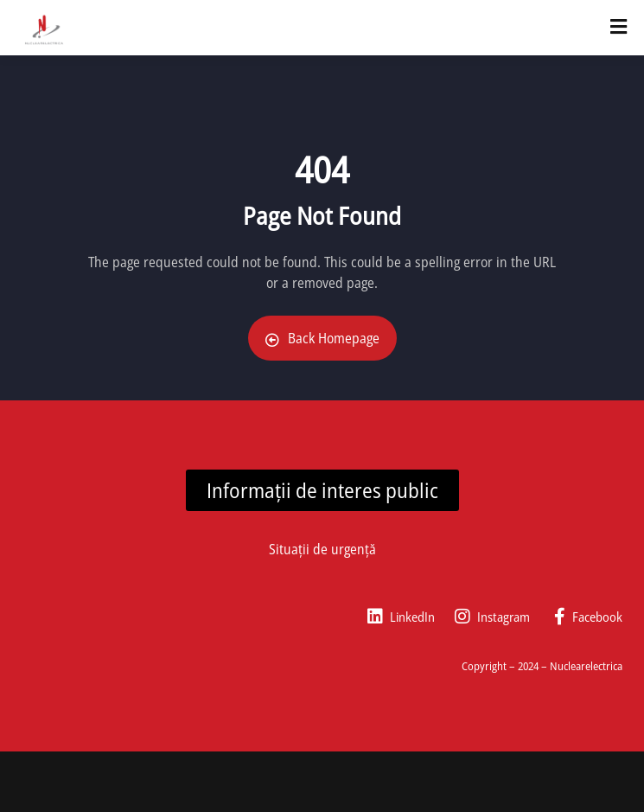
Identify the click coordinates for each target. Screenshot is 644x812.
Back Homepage (322, 338)
